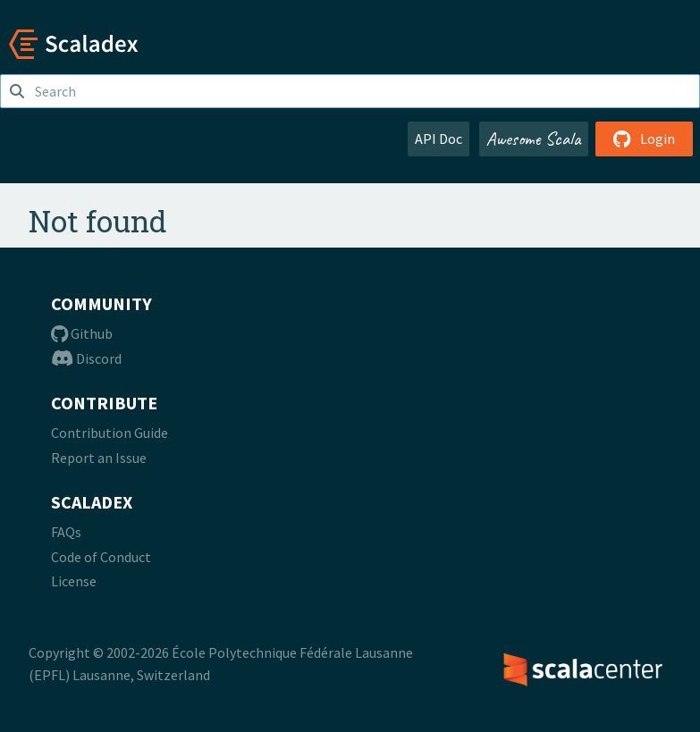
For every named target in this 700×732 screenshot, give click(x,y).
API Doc (439, 139)
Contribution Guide (110, 433)
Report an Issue (99, 458)
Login (644, 139)
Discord (86, 358)
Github (82, 333)
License (74, 581)
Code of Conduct (101, 557)
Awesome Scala (534, 139)
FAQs (66, 532)
